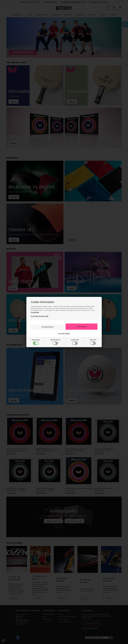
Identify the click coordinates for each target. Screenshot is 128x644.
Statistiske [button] (93, 342)
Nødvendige (36, 342)
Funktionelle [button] (75, 342)
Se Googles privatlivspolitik (40, 316)
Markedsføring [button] (55, 342)
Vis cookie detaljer (64, 334)
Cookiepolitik (35, 312)
